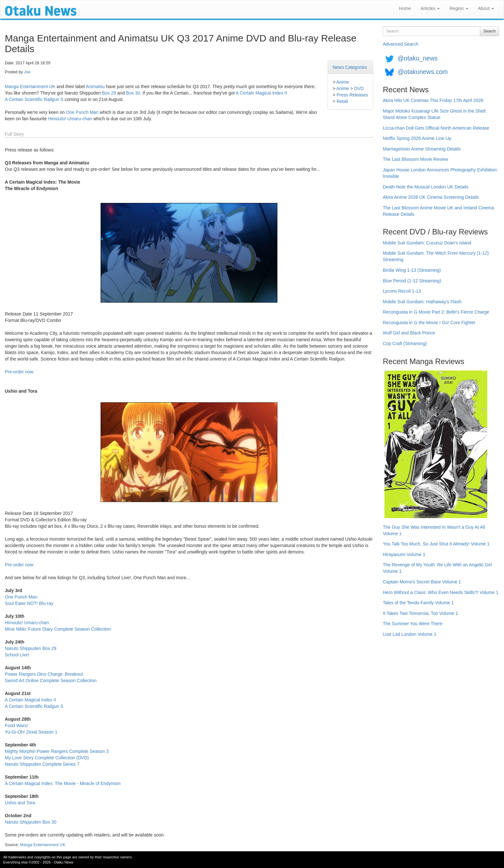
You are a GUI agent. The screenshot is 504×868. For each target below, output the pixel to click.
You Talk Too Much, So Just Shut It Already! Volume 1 (436, 544)
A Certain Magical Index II (261, 93)
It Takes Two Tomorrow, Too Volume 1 (420, 613)
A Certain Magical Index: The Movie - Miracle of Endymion (63, 783)
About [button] (486, 8)
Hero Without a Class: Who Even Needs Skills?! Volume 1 (441, 592)
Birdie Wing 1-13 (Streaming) (412, 270)
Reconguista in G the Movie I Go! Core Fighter (429, 323)
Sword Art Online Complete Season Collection (51, 681)
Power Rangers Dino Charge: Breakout (44, 674)
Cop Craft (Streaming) (405, 343)
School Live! (17, 655)
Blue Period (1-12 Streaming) (412, 281)
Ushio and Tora (20, 803)
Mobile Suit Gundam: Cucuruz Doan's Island (427, 243)
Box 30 (133, 93)
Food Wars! (16, 726)
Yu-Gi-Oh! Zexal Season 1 (31, 732)
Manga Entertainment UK (30, 87)
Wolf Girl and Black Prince (409, 333)
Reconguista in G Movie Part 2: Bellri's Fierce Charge (436, 312)
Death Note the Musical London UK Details (426, 187)
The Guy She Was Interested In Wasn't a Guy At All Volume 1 (434, 530)
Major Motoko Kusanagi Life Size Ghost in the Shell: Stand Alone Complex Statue (435, 114)
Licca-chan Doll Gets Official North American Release (436, 128)
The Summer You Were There (413, 624)
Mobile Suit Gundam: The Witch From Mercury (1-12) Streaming (436, 256)
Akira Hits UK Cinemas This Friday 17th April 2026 (433, 100)
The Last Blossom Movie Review (415, 159)
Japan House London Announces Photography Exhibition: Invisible (440, 173)
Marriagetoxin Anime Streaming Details (422, 149)
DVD (359, 88)
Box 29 (109, 93)
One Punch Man (82, 112)
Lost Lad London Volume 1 (410, 634)
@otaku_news (418, 58)
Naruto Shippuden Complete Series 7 (42, 764)
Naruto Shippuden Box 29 (31, 648)
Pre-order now (19, 372)
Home (405, 8)
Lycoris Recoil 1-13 (402, 291)
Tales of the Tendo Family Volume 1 (418, 603)
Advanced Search (401, 44)
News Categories (350, 67)
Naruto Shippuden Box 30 (31, 822)
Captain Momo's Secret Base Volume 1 (422, 582)
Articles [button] (430, 8)
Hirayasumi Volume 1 (404, 554)
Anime (343, 82)
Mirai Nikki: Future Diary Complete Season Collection (58, 629)
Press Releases (352, 95)
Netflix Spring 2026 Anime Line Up (417, 138)
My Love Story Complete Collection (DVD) (47, 758)
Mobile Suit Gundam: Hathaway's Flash (422, 302)
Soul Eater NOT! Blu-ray (29, 603)
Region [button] (459, 8)
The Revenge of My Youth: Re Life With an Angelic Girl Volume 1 (437, 568)
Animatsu (95, 87)
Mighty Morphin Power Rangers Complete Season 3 (57, 751)
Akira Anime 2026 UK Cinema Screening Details (431, 197)
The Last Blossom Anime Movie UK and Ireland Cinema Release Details (438, 211)
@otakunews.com (423, 72)
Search (490, 31)
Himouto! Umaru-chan (70, 119)
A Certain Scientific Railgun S (34, 99)
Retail (342, 101)
